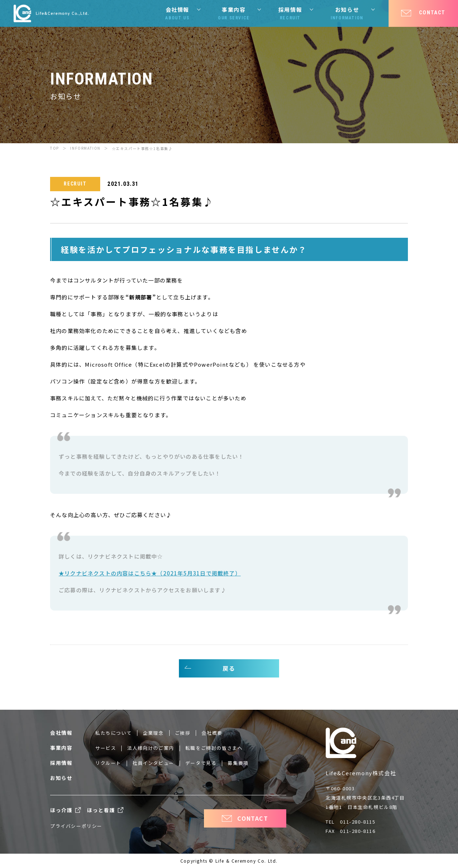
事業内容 (234, 14)
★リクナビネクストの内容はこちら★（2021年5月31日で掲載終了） (150, 573)
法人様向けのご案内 (150, 748)
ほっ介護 (61, 810)
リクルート (108, 763)
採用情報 (290, 14)
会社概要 (212, 733)
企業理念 (153, 733)
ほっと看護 (101, 810)
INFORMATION (85, 148)
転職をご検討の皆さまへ (214, 748)
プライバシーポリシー (76, 826)
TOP (55, 148)
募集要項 (238, 763)
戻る (229, 668)
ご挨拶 (183, 733)
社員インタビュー (153, 763)
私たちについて (113, 733)
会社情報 (177, 14)
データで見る (201, 763)
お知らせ (347, 14)
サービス (106, 748)
